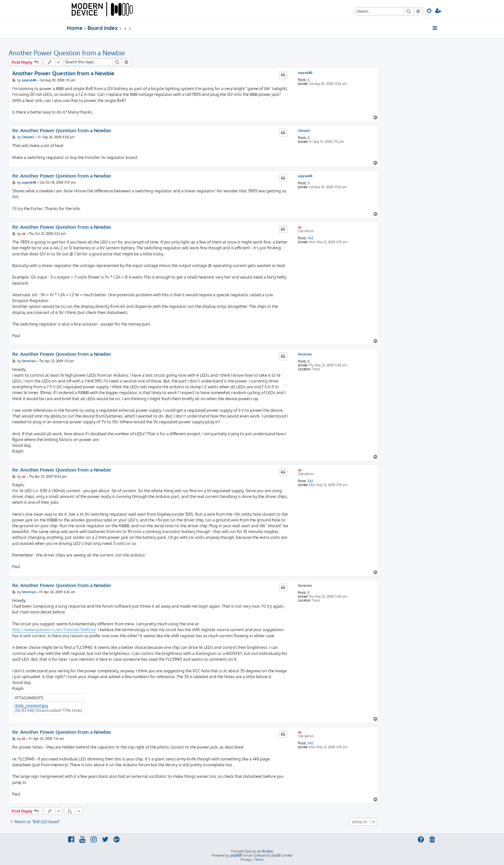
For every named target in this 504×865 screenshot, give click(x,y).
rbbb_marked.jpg (31, 706)
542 (310, 238)
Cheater (304, 131)
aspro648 (305, 73)
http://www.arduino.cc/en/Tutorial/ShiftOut (54, 630)
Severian (305, 354)
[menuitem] (430, 11)
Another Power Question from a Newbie (67, 53)
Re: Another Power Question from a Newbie (62, 131)
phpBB (235, 855)
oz (300, 227)
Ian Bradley (265, 851)
